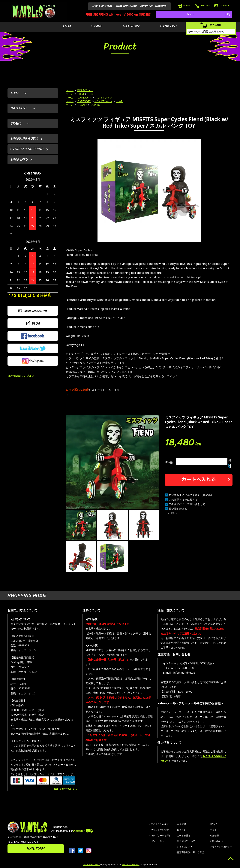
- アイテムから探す (159, 824)
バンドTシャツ (103, 97)
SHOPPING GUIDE (126, 6)
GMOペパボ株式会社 (130, 864)
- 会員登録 (181, 824)
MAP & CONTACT (102, 6)
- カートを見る (183, 835)
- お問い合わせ (216, 841)
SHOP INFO (19, 159)
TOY (90, 94)
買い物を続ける (178, 509)
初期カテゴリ (85, 90)
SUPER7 (95, 105)
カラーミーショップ (91, 864)
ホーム (70, 90)
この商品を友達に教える (183, 500)
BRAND (97, 26)
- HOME (213, 824)
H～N (120, 101)
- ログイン (181, 830)
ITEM (67, 26)
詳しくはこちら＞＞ (66, 789)
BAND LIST (169, 26)
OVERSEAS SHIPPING (153, 6)
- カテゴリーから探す (160, 835)
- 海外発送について (185, 841)
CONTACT (222, 5)
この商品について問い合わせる (187, 504)
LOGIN (184, 5)
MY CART (202, 5)
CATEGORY (131, 26)
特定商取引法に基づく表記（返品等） (191, 495)
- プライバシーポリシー (221, 847)
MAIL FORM (36, 849)
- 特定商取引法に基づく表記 (190, 852)
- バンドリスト (157, 841)
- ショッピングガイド (186, 847)
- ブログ (213, 830)
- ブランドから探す (159, 830)
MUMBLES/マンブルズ (21, 376)
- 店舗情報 (214, 835)
